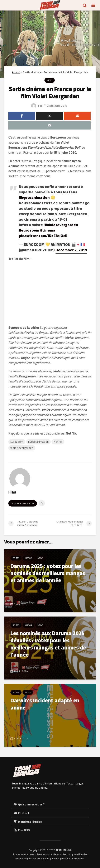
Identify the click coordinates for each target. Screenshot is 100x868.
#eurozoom (29, 230)
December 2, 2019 (71, 250)
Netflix (58, 442)
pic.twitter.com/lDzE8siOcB (43, 236)
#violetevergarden (61, 225)
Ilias (37, 106)
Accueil (16, 72)
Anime (16, 558)
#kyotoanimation (34, 197)
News (50, 80)
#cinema (48, 230)
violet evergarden (22, 448)
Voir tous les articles (23, 503)
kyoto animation (38, 442)
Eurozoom (17, 442)
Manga (28, 558)
